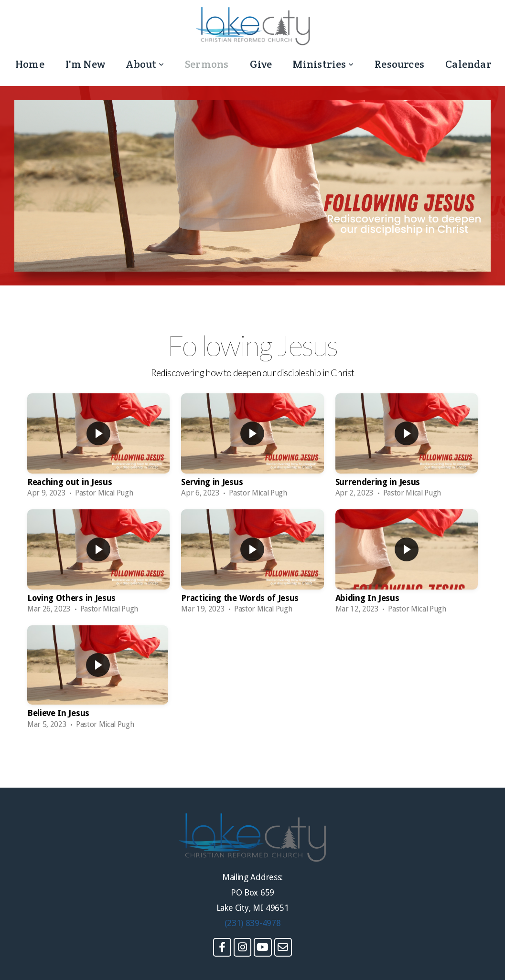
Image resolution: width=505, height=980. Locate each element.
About (145, 64)
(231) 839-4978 (253, 923)
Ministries (323, 64)
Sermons (207, 64)
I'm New (86, 64)
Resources (399, 64)
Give (261, 64)
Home (30, 64)
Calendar (468, 64)
